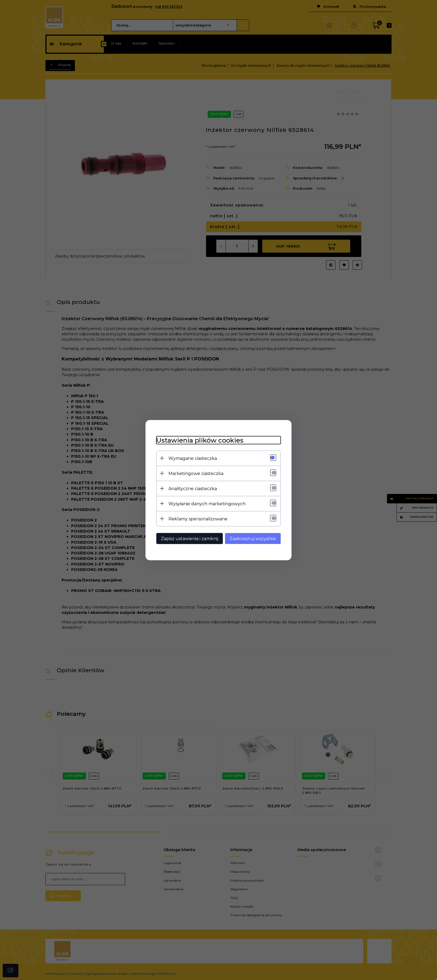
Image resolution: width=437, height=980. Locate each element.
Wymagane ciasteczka (193, 458)
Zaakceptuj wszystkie (253, 538)
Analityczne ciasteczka (193, 488)
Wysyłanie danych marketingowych (207, 504)
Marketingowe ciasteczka (196, 473)
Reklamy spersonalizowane (198, 519)
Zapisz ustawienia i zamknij (190, 538)
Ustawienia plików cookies (200, 440)
